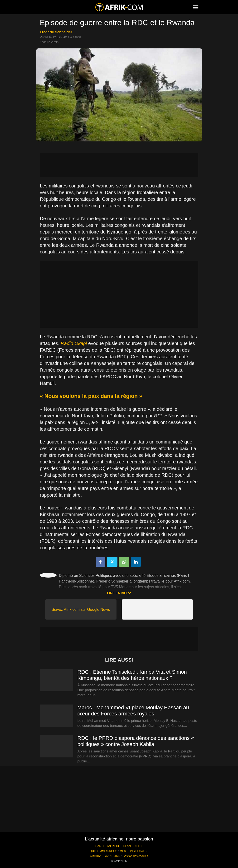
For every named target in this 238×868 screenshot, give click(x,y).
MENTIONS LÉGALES (134, 851)
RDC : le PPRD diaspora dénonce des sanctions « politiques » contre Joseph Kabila (136, 741)
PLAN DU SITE (133, 846)
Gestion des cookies (135, 856)
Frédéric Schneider (56, 32)
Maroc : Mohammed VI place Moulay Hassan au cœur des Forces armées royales (133, 711)
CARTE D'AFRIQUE (108, 846)
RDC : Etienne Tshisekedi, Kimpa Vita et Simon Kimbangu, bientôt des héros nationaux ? (132, 675)
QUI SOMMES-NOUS (103, 851)
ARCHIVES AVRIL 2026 (105, 856)
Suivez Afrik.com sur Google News (81, 609)
